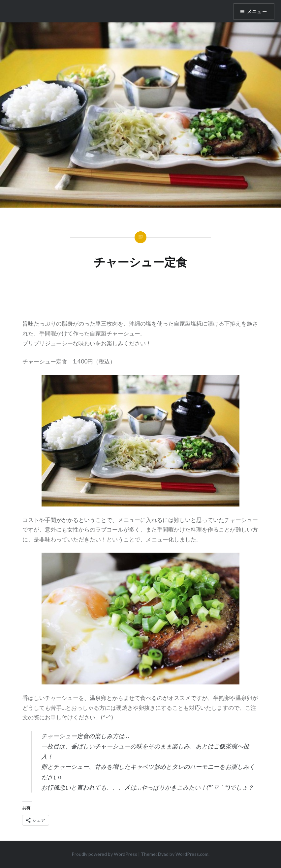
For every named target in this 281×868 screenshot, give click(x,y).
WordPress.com (192, 854)
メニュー (257, 12)
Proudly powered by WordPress (104, 854)
